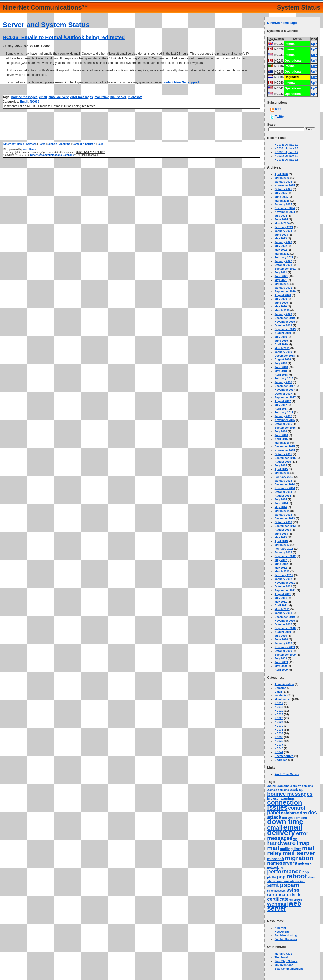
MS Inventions (284, 965)
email (43, 97)
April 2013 (281, 541)
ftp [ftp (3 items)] (295, 839)
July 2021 (281, 272)
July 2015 (281, 465)
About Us (65, 144)
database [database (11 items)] (290, 813)
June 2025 (281, 197)
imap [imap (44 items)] (303, 843)
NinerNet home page (282, 23)
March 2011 (282, 609)
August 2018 (283, 359)
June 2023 (281, 235)
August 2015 (283, 462)
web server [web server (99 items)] (284, 906)
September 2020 (285, 291)
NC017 (279, 703)
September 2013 (285, 526)
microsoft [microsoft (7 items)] (276, 859)
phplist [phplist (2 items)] (272, 877)
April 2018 (281, 375)
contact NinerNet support (181, 82)
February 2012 (284, 575)
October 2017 (283, 394)
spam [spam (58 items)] (292, 885)
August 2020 (283, 295)
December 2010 (285, 617)
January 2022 (283, 261)
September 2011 (285, 590)
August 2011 (283, 594)
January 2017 (283, 416)
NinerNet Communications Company (52, 155)
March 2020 (282, 310)
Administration (284, 684)
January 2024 (283, 231)
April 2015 (281, 469)
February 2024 (284, 227)
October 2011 (283, 586)
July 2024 (281, 216)
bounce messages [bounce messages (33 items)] (290, 794)
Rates (42, 144)
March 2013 (282, 545)
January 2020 (283, 314)
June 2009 (281, 662)
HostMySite (282, 932)
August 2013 (283, 530)
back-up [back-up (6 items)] (297, 790)
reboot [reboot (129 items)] (297, 876)
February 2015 (284, 477)
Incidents (281, 695)
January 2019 (283, 352)
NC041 (279, 752)
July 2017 (281, 405)
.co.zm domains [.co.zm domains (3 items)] (278, 786)
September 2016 (285, 428)
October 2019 (283, 325)
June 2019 (281, 341)
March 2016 (282, 443)
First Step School (286, 961)
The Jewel (281, 957)
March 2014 (282, 511)
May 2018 (281, 371)
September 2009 (285, 655)
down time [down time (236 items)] (285, 822)
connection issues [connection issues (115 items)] (285, 805)
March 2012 (282, 571)
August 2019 (283, 333)
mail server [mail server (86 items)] (299, 853)
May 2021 (281, 280)
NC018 (279, 707)
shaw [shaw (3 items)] (311, 877)
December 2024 (285, 208)
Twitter (280, 117)
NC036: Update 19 (286, 145)
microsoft (135, 97)
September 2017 (285, 397)
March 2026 (282, 178)
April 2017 (281, 409)
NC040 (279, 748)
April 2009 (281, 670)
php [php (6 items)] (306, 872)
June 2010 (281, 639)
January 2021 (283, 288)
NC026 (279, 718)
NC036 (34, 101)
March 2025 (282, 201)
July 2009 (281, 658)
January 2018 (283, 382)
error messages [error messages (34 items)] (288, 836)
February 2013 (284, 549)
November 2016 (285, 420)
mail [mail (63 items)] (273, 848)
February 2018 (284, 378)
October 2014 (283, 492)
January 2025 (283, 204)
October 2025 (283, 189)
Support (52, 144)
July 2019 (281, 337)
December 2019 (285, 318)
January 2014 (283, 515)
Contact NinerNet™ (84, 144)
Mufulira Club (283, 954)
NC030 (279, 726)
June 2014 (281, 503)
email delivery (59, 97)
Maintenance (283, 699)
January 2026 (283, 182)
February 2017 (284, 412)
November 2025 (285, 185)
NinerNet (280, 928)
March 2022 (282, 254)
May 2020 (281, 306)
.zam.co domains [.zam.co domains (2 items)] (278, 790)
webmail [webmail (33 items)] (278, 904)
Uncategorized (284, 756)
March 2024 (282, 223)
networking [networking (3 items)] (275, 867)
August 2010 (283, 632)
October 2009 (283, 651)
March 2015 (282, 473)
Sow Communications (289, 969)
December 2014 (285, 484)
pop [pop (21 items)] (281, 877)
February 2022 (284, 257)
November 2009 (285, 647)
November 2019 (285, 322)
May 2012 (281, 568)
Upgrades (281, 760)
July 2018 (281, 363)
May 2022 (281, 250)
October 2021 (283, 265)
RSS (278, 109)
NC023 (279, 714)
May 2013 (281, 537)
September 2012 (285, 556)
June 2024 (281, 219)
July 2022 (281, 246)
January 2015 (283, 481)
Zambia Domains (286, 939)
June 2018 (281, 367)
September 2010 (285, 628)
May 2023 (281, 238)
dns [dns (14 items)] (303, 813)
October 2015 (283, 454)
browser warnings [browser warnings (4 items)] (281, 799)
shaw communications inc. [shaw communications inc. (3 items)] (286, 881)
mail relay (102, 97)
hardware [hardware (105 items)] (281, 843)
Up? (314, 44)
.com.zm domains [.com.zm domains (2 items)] (302, 786)
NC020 (279, 711)
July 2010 (281, 636)
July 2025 (281, 193)
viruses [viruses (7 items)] (296, 899)
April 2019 (281, 344)
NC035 (279, 737)
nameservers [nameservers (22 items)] (282, 863)
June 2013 (281, 534)
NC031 (279, 730)
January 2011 (283, 613)
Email (24, 101)
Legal (101, 144)
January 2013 (283, 552)
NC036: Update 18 (286, 148)
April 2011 (281, 605)
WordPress (29, 149)
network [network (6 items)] (305, 863)
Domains (280, 688)
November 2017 (285, 390)
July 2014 (281, 499)
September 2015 (285, 458)
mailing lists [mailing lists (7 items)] (291, 849)
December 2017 (285, 386)
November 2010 (285, 621)
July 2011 (281, 598)
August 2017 (283, 401)
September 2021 (285, 269)
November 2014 (285, 488)
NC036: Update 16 (286, 156)
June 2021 (281, 276)
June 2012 (281, 564)
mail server (118, 97)
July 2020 (281, 299)
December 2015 (285, 446)
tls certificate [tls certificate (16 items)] (284, 897)
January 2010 (283, 643)
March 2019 (282, 348)
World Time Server (287, 774)
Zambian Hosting (286, 935)
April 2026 (281, 174)
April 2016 (281, 439)
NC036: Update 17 (286, 152)
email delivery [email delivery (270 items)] (285, 830)
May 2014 (281, 507)
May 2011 (281, 602)
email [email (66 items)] (275, 828)
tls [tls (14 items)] (293, 895)
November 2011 (285, 583)
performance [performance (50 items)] (284, 871)
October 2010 (283, 624)
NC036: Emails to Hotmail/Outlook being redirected (64, 37)
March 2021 (282, 284)
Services (31, 144)
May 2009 (281, 666)
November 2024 (285, 212)
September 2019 (285, 329)
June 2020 (281, 303)
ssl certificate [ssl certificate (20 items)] (284, 892)
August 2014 (283, 496)
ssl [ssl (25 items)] (290, 890)
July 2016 (281, 431)
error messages (82, 97)
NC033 (279, 733)
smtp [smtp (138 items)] (275, 885)
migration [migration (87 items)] (299, 858)
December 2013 (285, 518)
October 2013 (283, 522)
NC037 (279, 745)
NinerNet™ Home (14, 144)
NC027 (279, 722)
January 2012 (283, 579)
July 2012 (281, 560)
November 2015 (285, 450)
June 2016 (281, 435)
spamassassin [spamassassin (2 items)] (276, 891)
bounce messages (24, 97)
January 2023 (283, 242)
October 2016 (283, 424)
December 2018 (285, 356)
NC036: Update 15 (286, 160)
